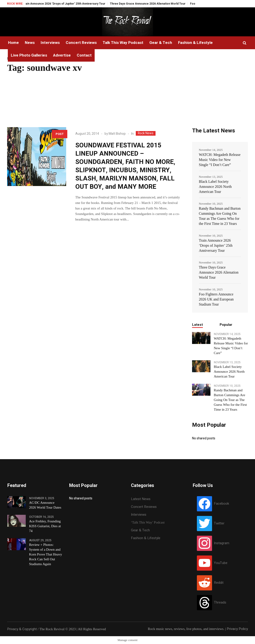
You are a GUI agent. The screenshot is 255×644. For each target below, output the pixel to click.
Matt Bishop (117, 134)
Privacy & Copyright (22, 629)
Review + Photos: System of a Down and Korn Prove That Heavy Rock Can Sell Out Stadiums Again (46, 554)
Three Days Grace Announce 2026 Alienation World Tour (154, 4)
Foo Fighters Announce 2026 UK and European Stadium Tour (216, 299)
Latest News (141, 499)
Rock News (146, 133)
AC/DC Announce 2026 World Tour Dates (45, 505)
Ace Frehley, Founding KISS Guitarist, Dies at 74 (45, 526)
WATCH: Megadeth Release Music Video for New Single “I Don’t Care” (220, 160)
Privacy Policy (237, 629)
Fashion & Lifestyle (146, 538)
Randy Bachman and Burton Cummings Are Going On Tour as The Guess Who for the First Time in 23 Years (220, 216)
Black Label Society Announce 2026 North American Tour (215, 187)
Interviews (139, 515)
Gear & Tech (140, 530)
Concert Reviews (144, 507)
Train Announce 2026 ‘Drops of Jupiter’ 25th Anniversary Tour (70, 4)
